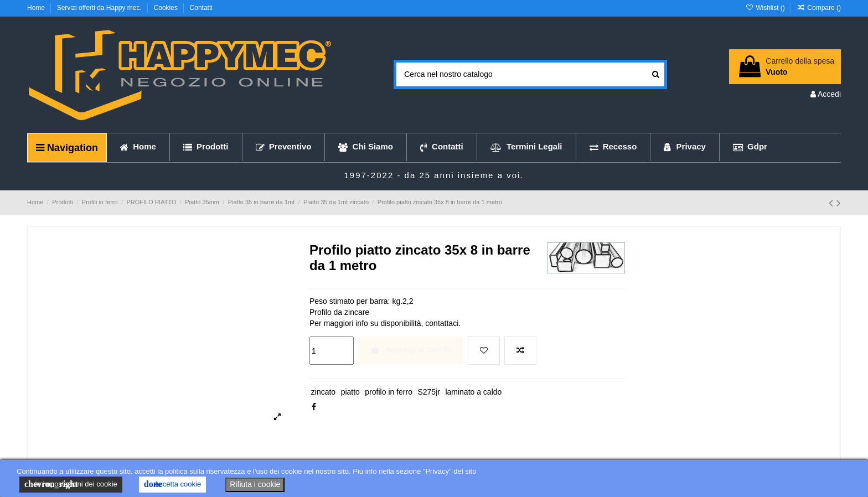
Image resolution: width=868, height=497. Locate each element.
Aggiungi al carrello (410, 350)
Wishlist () (766, 8)
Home (37, 8)
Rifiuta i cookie (255, 484)
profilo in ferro (389, 392)
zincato (323, 392)
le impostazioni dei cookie (71, 484)
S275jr (428, 392)
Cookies (167, 8)
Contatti (201, 8)
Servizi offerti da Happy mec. (100, 8)
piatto (350, 392)
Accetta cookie (172, 484)
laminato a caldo (473, 392)
